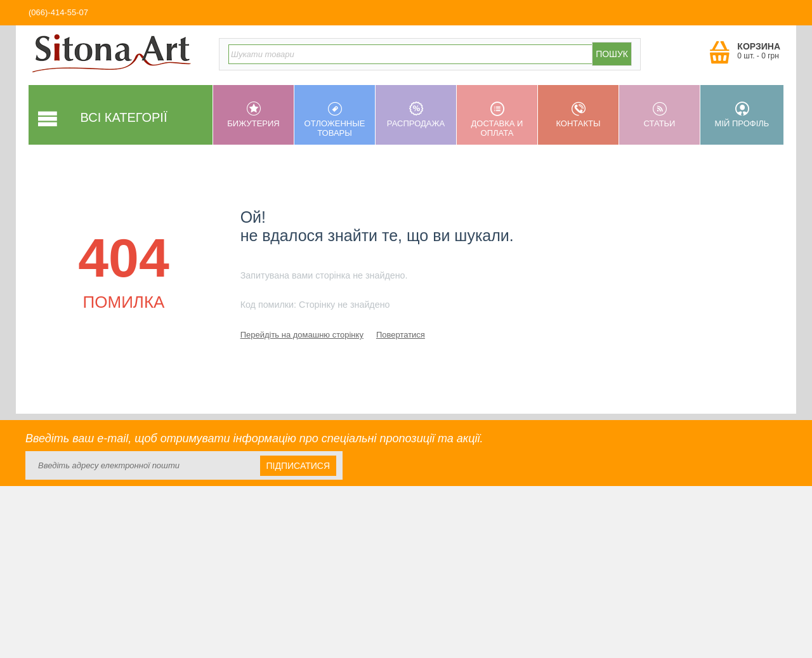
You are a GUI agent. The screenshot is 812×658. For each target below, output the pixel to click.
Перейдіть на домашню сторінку (302, 335)
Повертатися (401, 335)
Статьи (659, 115)
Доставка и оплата (497, 120)
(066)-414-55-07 (58, 12)
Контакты (578, 115)
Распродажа (416, 115)
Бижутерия (253, 115)
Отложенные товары (335, 120)
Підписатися (298, 466)
